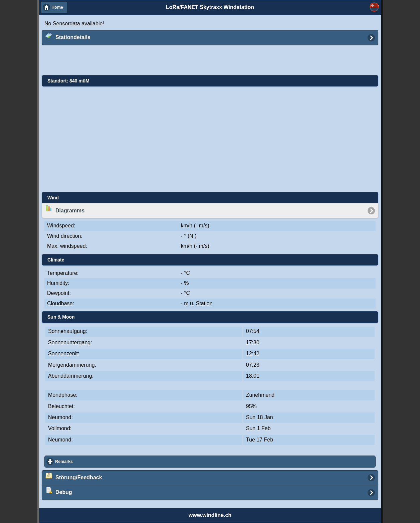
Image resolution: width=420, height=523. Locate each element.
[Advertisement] (205, 60)
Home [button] (57, 7)
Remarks (88, 461)
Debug (59, 491)
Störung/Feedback (74, 476)
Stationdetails (68, 36)
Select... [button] (374, 7)
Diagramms (65, 209)
